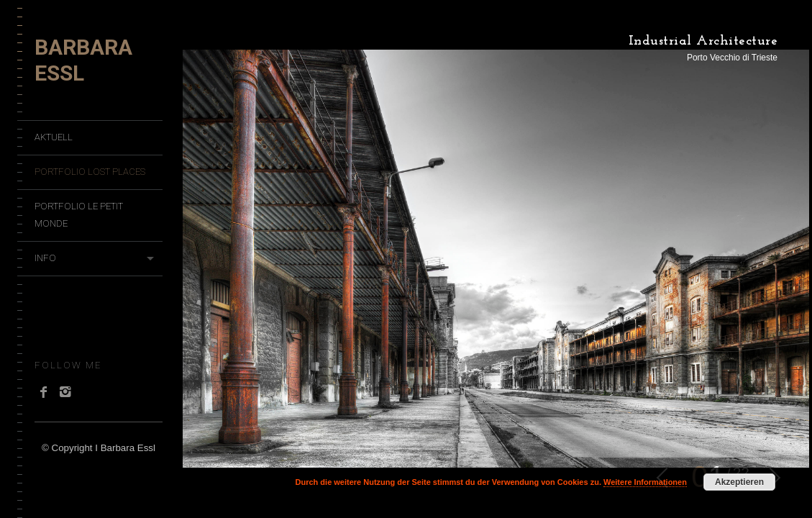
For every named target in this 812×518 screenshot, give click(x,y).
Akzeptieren (739, 482)
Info (45, 258)
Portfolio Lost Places (90, 172)
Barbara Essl (83, 60)
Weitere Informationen (645, 482)
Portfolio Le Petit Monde (79, 215)
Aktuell (54, 137)
